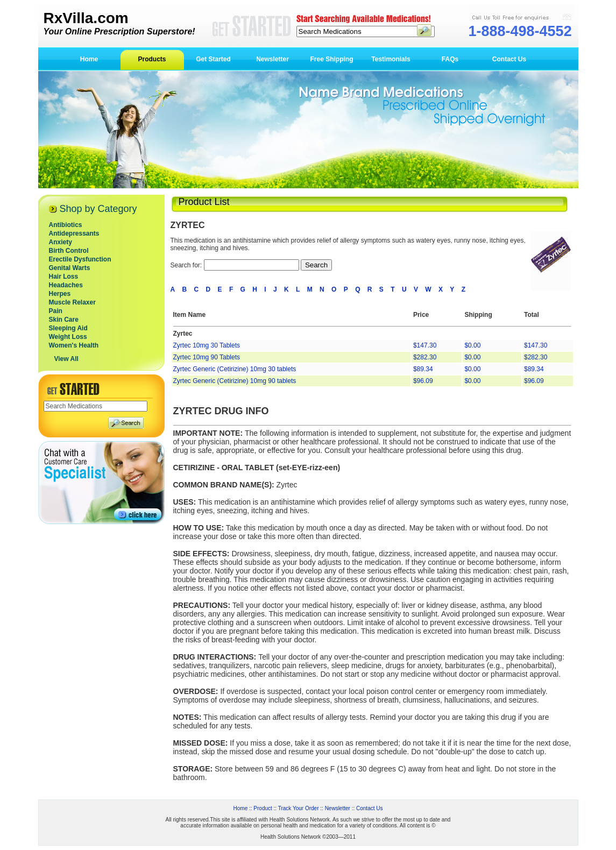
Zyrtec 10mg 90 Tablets (207, 357)
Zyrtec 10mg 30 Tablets (207, 345)
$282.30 (425, 357)
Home (89, 59)
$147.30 (425, 345)
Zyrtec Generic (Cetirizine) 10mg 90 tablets (235, 381)
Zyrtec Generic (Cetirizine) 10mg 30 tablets (235, 369)
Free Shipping (331, 59)
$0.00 (472, 345)
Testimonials (391, 59)
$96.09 (423, 381)
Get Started (213, 59)
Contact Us (509, 59)
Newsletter (272, 59)
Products (152, 59)
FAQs (450, 59)
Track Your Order (299, 808)
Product (263, 808)
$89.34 (423, 369)
